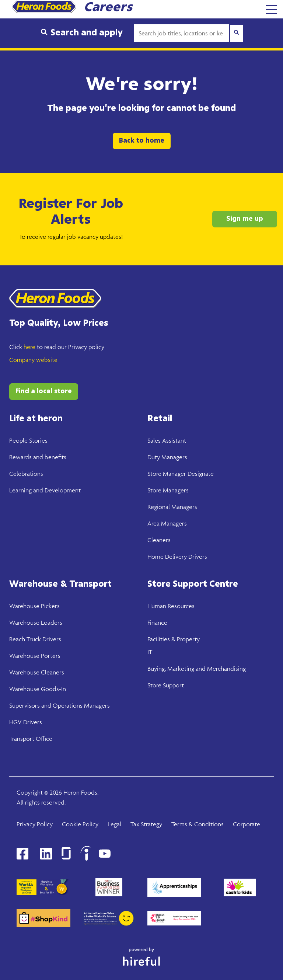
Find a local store (44, 391)
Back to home (142, 141)
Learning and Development (45, 490)
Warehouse (24, 606)
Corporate (247, 824)
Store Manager (167, 474)
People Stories (28, 440)
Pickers (50, 606)
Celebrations (26, 474)
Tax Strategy (146, 824)
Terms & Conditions (198, 824)
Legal (114, 824)
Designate (200, 474)
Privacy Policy (35, 824)
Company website (33, 360)
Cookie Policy (80, 824)
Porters (50, 656)
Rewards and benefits (38, 457)
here (29, 347)
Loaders (51, 622)
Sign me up (245, 219)
